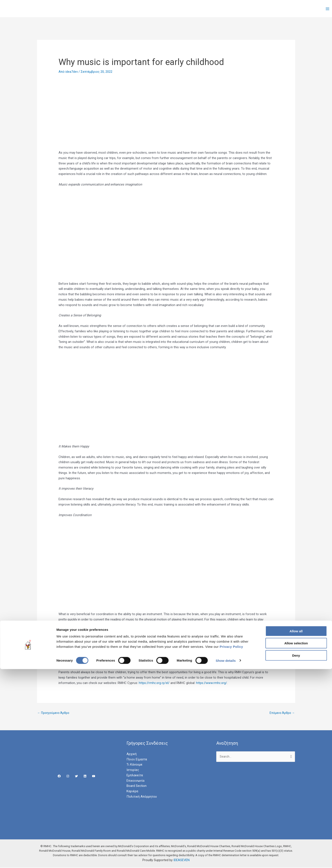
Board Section (137, 786)
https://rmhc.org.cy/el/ (155, 683)
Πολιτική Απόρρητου (142, 797)
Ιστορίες (133, 770)
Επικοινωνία (135, 781)
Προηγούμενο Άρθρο (54, 713)
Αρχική (132, 754)
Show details (226, 859)
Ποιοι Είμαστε (137, 760)
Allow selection (296, 842)
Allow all (296, 830)
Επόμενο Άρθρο (281, 713)
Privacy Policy (231, 846)
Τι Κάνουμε (134, 765)
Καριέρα (132, 792)
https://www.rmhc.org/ (213, 683)
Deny (296, 854)
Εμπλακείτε (135, 776)
